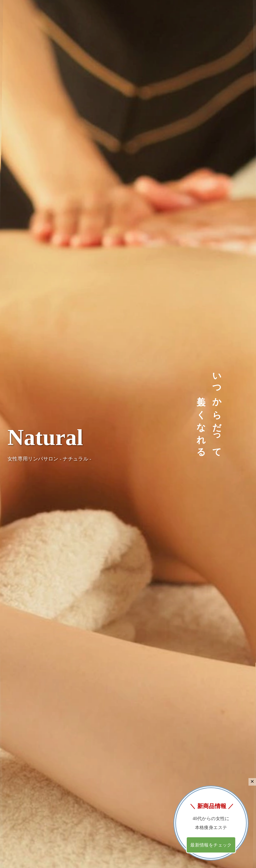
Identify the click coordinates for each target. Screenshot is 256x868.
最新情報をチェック (211, 845)
